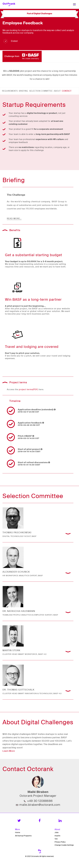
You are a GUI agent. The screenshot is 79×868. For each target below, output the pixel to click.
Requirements (10, 91)
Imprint (57, 836)
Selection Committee (41, 91)
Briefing (23, 91)
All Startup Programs (23, 836)
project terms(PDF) (28, 389)
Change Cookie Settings (64, 845)
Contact (67, 91)
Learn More (9, 751)
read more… (14, 219)
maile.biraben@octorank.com (40, 805)
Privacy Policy (60, 842)
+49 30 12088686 (40, 801)
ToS (56, 839)
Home (18, 832)
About (57, 91)
